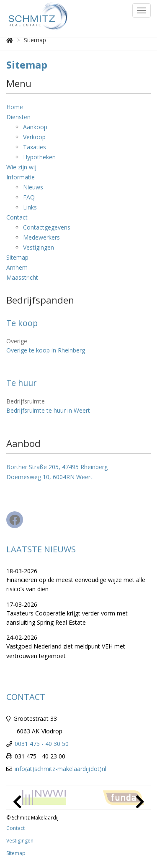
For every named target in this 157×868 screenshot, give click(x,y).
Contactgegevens (47, 227)
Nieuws (33, 187)
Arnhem (17, 267)
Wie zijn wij (21, 167)
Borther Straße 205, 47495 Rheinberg (57, 467)
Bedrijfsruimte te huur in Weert (48, 410)
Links (30, 207)
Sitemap (17, 257)
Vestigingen (39, 247)
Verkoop (34, 137)
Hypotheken (39, 157)
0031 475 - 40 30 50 (42, 744)
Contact (17, 217)
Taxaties (35, 147)
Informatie (21, 177)
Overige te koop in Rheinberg (46, 350)
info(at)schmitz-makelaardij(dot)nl (60, 769)
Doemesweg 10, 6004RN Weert (49, 477)
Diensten (18, 117)
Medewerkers (41, 237)
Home (15, 107)
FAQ (29, 197)
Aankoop (35, 127)
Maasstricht (22, 277)
